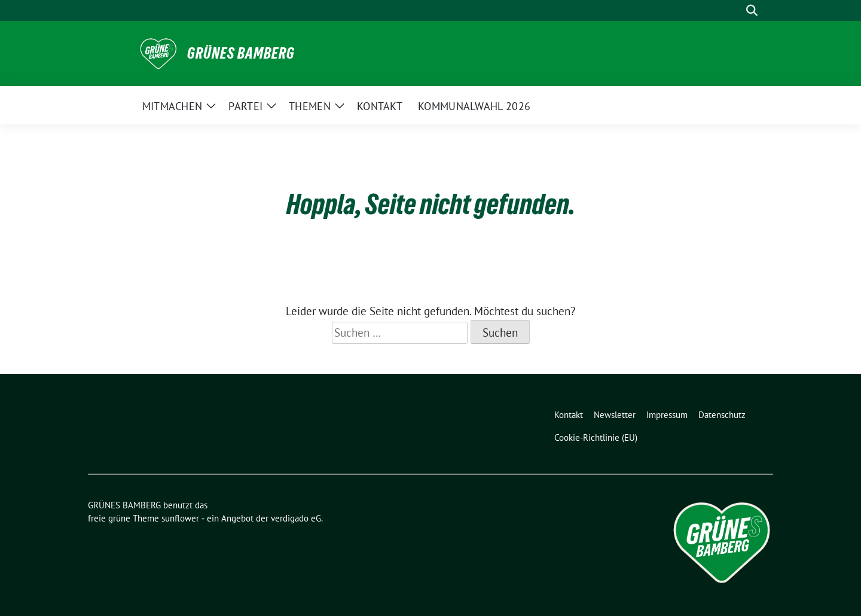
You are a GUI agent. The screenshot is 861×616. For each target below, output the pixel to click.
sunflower (180, 518)
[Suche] (735, 10)
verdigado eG (296, 518)
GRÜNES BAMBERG (241, 53)
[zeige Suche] (752, 10)
